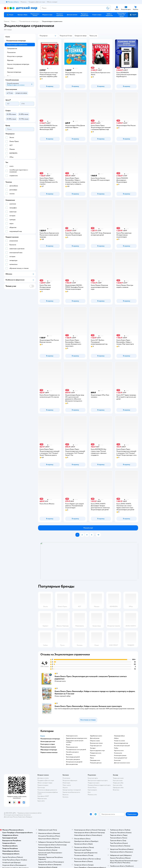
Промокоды (41, 788)
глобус (116, 748)
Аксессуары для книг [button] (48, 741)
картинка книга (119, 751)
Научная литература (14, 72)
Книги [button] (43, 736)
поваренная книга (96, 753)
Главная (7, 21)
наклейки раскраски (72, 752)
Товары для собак (118, 783)
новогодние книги (72, 736)
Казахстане (21, 817)
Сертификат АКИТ (43, 796)
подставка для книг (96, 746)
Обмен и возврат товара (45, 783)
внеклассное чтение (96, 743)
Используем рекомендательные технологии (17, 815)
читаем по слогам (119, 741)
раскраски (69, 754)
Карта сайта (41, 801)
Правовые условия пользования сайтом (29, 813)
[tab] (89, 561)
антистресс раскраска (73, 759)
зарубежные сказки (96, 736)
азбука (116, 738)
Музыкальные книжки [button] (48, 747)
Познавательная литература (29, 21)
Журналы (10, 60)
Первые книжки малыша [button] (49, 752)
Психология (11, 52)
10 (98, 535)
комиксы (93, 755)
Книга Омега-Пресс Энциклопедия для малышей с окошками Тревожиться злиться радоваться (91, 678)
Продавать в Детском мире (46, 780)
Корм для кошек (118, 780)
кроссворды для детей (73, 757)
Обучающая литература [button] (49, 750)
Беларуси (29, 817)
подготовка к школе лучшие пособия (75, 741)
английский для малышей (122, 746)
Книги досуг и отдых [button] (48, 744)
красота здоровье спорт (97, 751)
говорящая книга (95, 760)
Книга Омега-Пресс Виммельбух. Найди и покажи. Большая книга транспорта (88, 706)
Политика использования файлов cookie (48, 793)
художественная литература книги (77, 738)
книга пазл (117, 760)
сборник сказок (95, 741)
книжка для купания (120, 755)
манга (92, 758)
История (10, 68)
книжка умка (118, 753)
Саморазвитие (12, 49)
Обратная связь (42, 799)
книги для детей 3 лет (121, 758)
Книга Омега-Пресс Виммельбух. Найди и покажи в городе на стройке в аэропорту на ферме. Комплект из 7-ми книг (95, 692)
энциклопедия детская (121, 743)
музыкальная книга (72, 747)
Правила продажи (43, 785)
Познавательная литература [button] (50, 739)
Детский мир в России (11, 817)
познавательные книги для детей (76, 750)
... (95, 535)
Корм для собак (118, 785)
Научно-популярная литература (18, 64)
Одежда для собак (118, 788)
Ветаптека (116, 790)
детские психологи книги (122, 763)
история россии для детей (74, 762)
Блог (89, 792)
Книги (13, 21)
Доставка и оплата (43, 778)
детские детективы (72, 764)
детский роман (95, 738)
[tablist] (89, 561)
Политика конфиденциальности (47, 790)
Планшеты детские (96, 763)
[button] (133, 15)
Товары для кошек (118, 778)
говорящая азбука (119, 736)
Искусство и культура (15, 56)
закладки (93, 748)
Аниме (68, 745)
